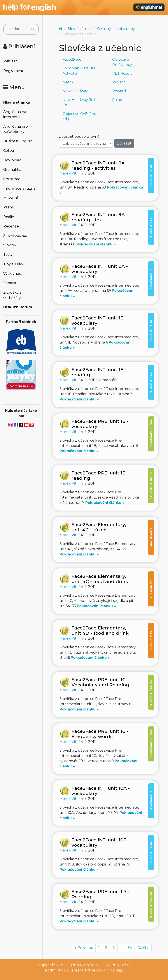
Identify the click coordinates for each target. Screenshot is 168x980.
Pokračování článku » (96, 244)
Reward (119, 91)
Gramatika (12, 170)
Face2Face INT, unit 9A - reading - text (100, 217)
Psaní (8, 207)
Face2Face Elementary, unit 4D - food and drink (100, 630)
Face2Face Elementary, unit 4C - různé (99, 527)
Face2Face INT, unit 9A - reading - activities (100, 165)
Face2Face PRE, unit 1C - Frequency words (100, 734)
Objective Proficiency (122, 62)
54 (130, 948)
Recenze (11, 226)
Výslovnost (13, 274)
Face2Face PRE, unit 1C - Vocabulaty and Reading (100, 682)
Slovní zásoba (15, 236)
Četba (9, 151)
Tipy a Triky (13, 264)
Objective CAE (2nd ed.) (80, 116)
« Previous (84, 948)
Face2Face (72, 59)
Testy (8, 255)
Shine (117, 100)
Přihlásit (10, 61)
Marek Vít (68, 173)
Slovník (10, 245)
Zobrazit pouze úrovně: (80, 137)
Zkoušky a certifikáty (12, 295)
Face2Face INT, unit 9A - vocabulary (100, 269)
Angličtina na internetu (15, 114)
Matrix (68, 82)
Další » (143, 948)
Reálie (9, 217)
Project (119, 82)
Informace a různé (19, 188)
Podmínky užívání (61, 970)
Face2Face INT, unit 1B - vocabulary (99, 320)
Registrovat (13, 71)
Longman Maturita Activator (79, 71)
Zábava (10, 283)
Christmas (12, 179)
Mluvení (11, 198)
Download (12, 160)
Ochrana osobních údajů (101, 970)
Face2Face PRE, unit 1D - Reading (100, 894)
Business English (18, 141)
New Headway (75, 91)
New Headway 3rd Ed (79, 102)
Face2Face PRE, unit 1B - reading (100, 475)
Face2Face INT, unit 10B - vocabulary (101, 842)
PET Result (122, 73)
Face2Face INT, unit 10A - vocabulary (101, 791)
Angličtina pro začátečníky (16, 129)
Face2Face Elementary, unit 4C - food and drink (100, 579)
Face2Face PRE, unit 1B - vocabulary (100, 424)
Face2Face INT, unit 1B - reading (99, 372)
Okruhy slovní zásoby (116, 29)
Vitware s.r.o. (88, 965)
